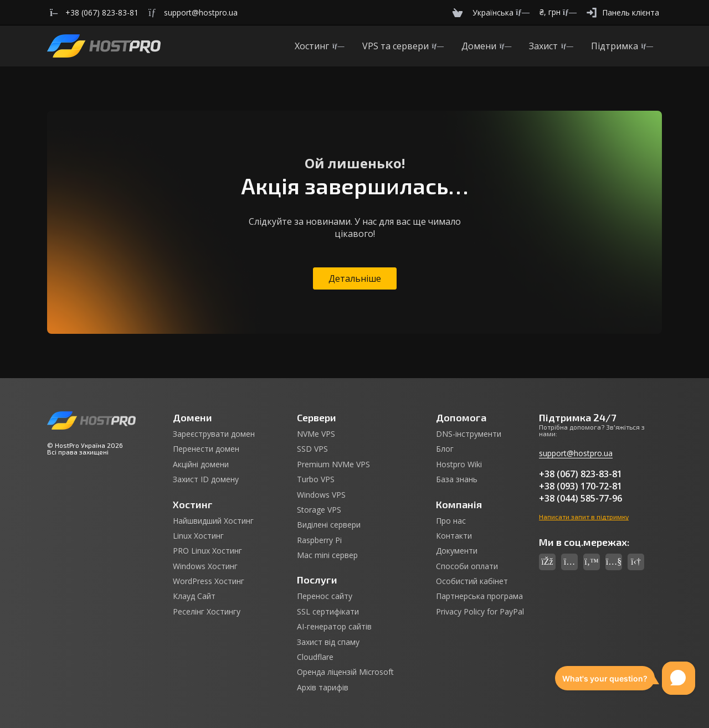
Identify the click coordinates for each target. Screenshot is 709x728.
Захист (551, 46)
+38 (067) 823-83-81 (580, 474)
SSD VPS (312, 449)
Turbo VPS (316, 479)
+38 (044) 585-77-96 (580, 498)
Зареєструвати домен (214, 434)
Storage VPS (319, 510)
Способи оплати (467, 566)
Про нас (451, 521)
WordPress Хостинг (209, 581)
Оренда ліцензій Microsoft (345, 672)
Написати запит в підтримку (584, 517)
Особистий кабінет (472, 581)
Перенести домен (206, 449)
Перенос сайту (325, 596)
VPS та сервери (403, 46)
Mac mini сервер (327, 555)
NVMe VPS (316, 434)
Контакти (454, 536)
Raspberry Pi (319, 540)
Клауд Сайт (194, 596)
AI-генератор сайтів (334, 627)
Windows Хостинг (205, 566)
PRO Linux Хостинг (207, 551)
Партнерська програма (479, 596)
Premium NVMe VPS (333, 464)
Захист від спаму (328, 642)
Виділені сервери (329, 525)
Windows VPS (321, 495)
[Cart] (458, 12)
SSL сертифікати (328, 612)
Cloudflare (315, 657)
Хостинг (319, 46)
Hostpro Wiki (459, 464)
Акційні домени (201, 464)
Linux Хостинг (198, 536)
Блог (445, 449)
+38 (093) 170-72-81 (580, 486)
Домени (486, 46)
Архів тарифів (323, 688)
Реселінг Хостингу (207, 612)
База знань (457, 479)
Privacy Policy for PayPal (480, 612)
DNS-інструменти (469, 434)
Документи (457, 551)
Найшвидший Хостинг (213, 521)
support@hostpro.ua (576, 453)
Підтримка (622, 46)
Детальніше (355, 278)
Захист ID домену (206, 479)
